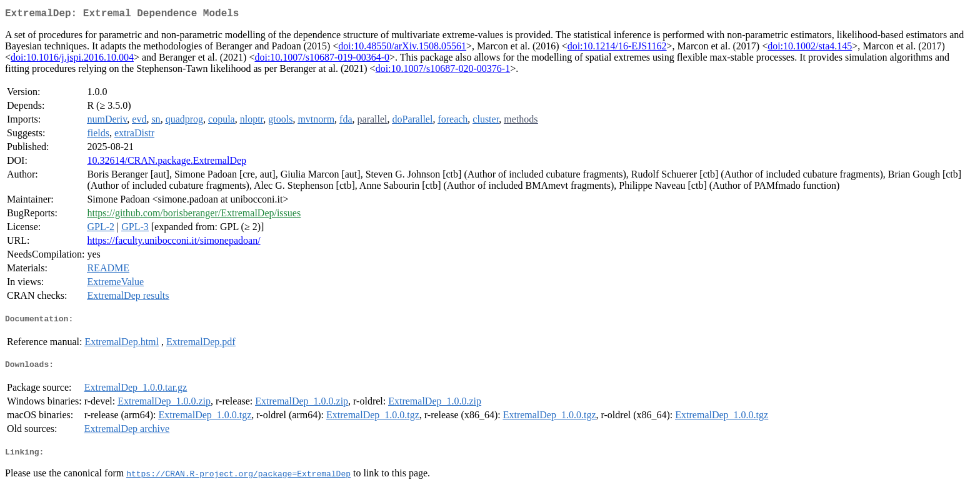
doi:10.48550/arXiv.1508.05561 (402, 48)
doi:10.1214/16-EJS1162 (617, 48)
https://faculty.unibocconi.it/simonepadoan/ (173, 243)
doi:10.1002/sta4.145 (810, 48)
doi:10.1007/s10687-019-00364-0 (322, 60)
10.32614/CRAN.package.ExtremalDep (167, 163)
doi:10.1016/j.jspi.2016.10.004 (72, 60)
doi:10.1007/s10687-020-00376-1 (443, 71)
